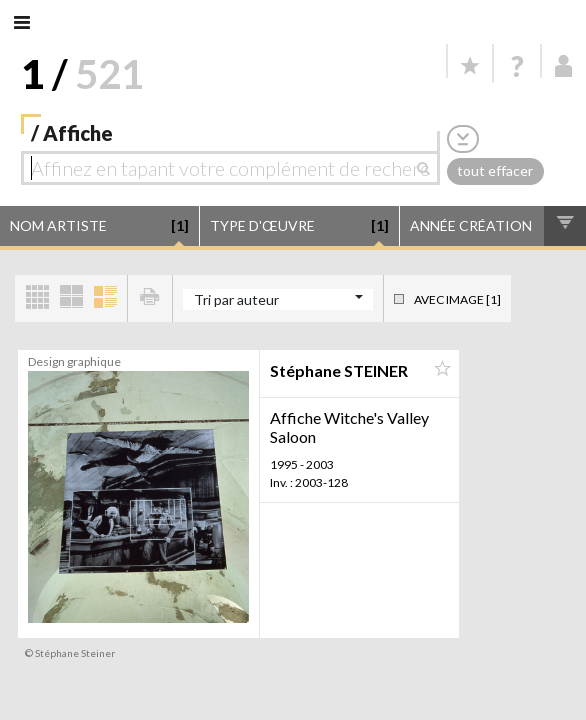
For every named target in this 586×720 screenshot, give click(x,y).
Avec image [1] (457, 299)
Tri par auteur (236, 299)
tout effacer (495, 170)
